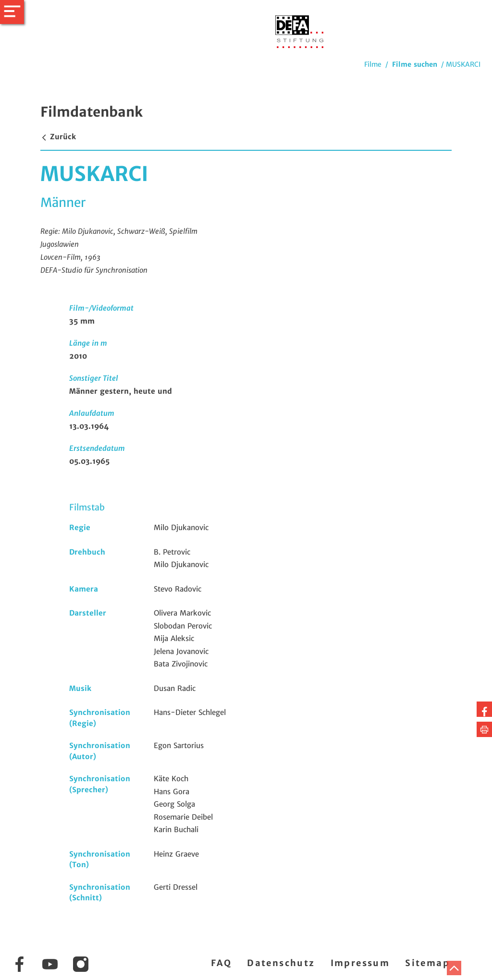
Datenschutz (281, 963)
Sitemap (427, 963)
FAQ (221, 963)
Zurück (58, 137)
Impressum (360, 963)
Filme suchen (415, 64)
